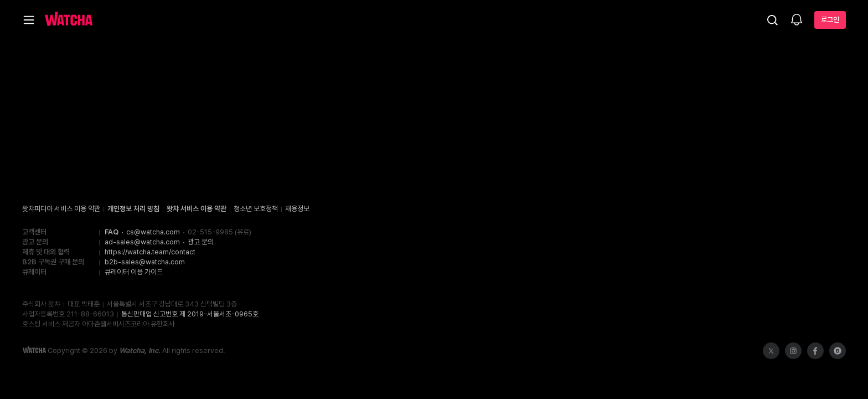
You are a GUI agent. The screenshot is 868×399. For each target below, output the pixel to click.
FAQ (112, 232)
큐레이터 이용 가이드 (134, 272)
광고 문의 (201, 242)
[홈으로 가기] (69, 20)
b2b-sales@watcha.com (145, 262)
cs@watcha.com (153, 232)
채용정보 (297, 209)
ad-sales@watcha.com (142, 242)
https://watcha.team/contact (150, 252)
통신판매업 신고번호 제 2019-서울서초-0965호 (190, 314)
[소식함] (797, 21)
